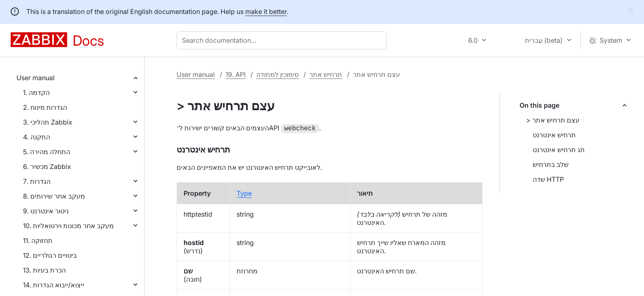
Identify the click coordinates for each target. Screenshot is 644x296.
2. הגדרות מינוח (45, 107)
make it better (266, 12)
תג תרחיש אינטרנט (559, 150)
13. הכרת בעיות (44, 270)
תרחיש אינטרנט (554, 135)
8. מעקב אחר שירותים (54, 196)
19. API (236, 74)
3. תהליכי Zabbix (48, 122)
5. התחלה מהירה (47, 152)
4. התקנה (37, 137)
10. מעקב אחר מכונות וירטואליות (68, 226)
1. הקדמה (36, 92)
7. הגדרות (37, 181)
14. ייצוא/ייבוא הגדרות (54, 285)
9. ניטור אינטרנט (46, 211)
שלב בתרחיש (551, 164)
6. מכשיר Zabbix (47, 166)
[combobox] (283, 40)
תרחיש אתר (326, 74)
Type (244, 192)
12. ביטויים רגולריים (50, 255)
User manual (36, 78)
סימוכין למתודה (277, 74)
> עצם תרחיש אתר (553, 120)
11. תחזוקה (38, 240)
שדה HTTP (548, 179)
